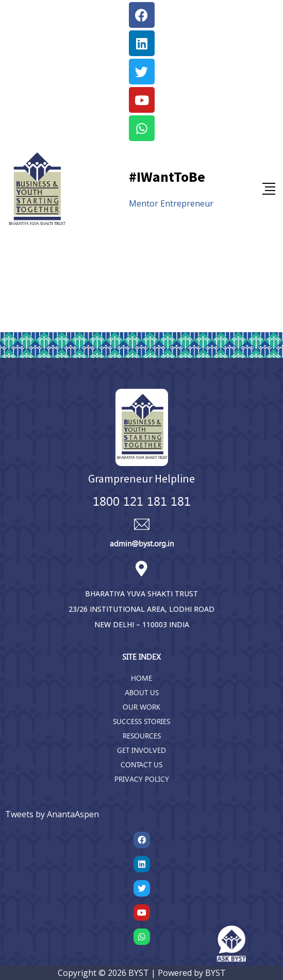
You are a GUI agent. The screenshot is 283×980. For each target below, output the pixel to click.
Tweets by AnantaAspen (52, 814)
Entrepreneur (187, 203)
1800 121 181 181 (142, 501)
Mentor (144, 203)
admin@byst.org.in (142, 543)
